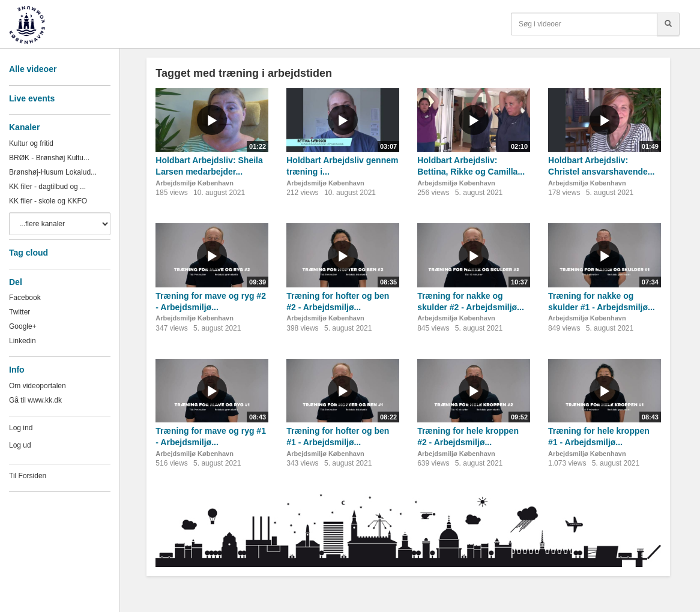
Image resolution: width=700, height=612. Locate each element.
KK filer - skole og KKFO (48, 201)
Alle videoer (33, 69)
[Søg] (668, 24)
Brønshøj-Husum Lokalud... (53, 172)
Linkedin (23, 341)
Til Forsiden (28, 476)
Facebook (25, 298)
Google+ (23, 326)
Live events (32, 98)
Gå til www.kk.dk (35, 400)
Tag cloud (29, 253)
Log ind (21, 428)
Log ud (20, 445)
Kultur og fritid (31, 143)
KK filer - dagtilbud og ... (47, 187)
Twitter (20, 312)
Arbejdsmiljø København (195, 183)
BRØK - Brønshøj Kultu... (49, 158)
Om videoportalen (38, 386)
